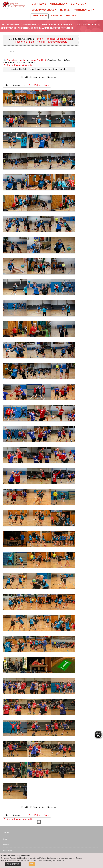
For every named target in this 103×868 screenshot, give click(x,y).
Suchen (7, 49)
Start (5, 839)
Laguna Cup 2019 (37, 60)
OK (32, 864)
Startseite (11, 60)
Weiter (37, 85)
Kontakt (6, 845)
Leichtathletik (64, 39)
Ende (46, 85)
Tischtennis (21, 42)
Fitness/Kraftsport (57, 42)
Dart (32, 42)
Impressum (7, 850)
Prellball (40, 42)
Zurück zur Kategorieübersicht (18, 65)
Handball (50, 39)
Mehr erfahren (13, 864)
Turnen (39, 39)
